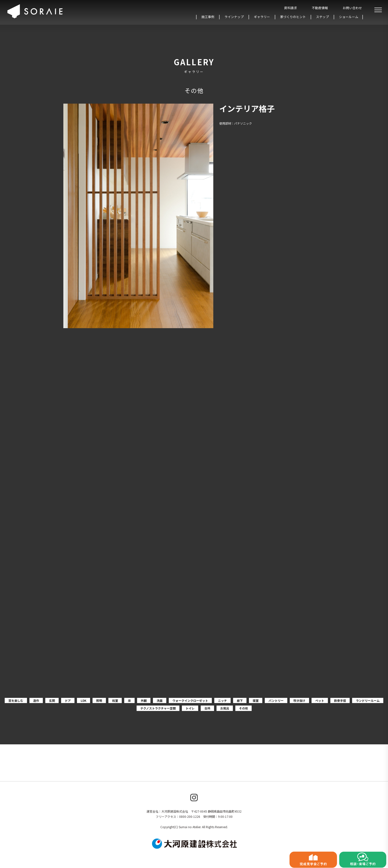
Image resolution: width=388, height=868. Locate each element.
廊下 (240, 700)
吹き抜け (299, 700)
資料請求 (291, 8)
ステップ (322, 17)
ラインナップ (234, 17)
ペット (320, 700)
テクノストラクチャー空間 (158, 708)
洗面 (160, 700)
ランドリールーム (368, 700)
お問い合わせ (352, 8)
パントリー (276, 700)
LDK (84, 700)
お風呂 (225, 708)
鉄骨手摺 (340, 700)
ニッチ (222, 700)
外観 (144, 700)
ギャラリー (262, 17)
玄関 (52, 700)
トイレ (190, 708)
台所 (207, 708)
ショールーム (349, 17)
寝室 (256, 700)
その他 (243, 708)
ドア (68, 700)
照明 (99, 700)
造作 (36, 700)
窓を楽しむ (16, 700)
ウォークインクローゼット (190, 700)
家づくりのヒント (293, 17)
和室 (115, 700)
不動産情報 (320, 8)
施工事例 (208, 17)
